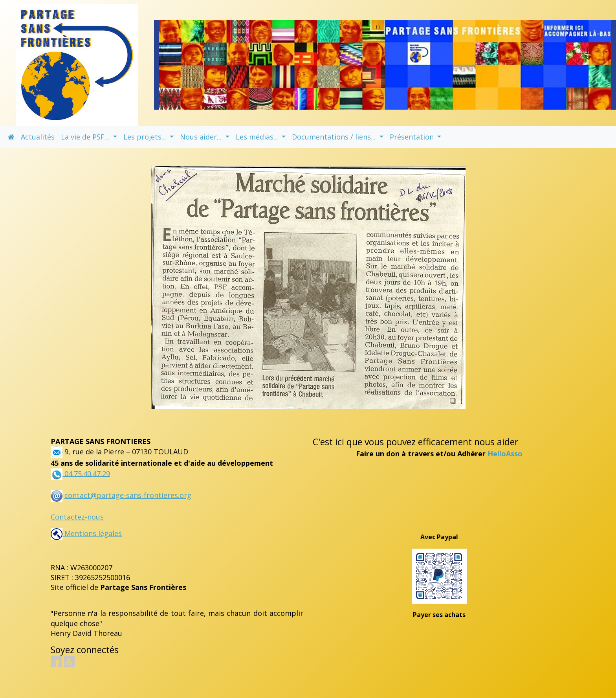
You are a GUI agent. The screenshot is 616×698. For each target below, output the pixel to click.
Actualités (38, 137)
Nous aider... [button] (202, 137)
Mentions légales (86, 533)
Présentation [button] (413, 137)
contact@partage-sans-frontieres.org (128, 495)
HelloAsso (505, 454)
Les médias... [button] (258, 137)
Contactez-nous (77, 517)
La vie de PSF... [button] (86, 137)
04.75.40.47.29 (86, 473)
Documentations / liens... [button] (335, 137)
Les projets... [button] (146, 137)
